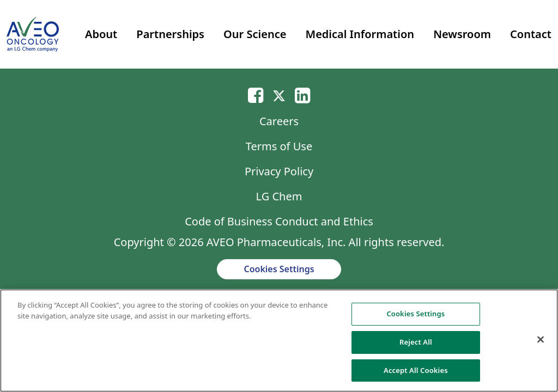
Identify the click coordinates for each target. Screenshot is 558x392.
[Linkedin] (302, 95)
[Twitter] (279, 95)
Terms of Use (279, 146)
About (101, 34)
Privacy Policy (279, 171)
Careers (279, 121)
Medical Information (360, 34)
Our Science (255, 34)
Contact (531, 34)
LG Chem (279, 196)
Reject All (416, 346)
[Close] (541, 344)
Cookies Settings (279, 269)
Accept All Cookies (416, 374)
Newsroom (462, 34)
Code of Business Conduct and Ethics (279, 221)
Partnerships (170, 34)
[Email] (256, 95)
